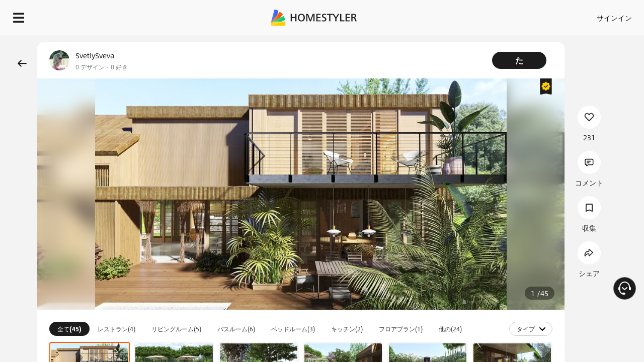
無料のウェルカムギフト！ (452, 40)
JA (543, 15)
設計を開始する (600, 15)
